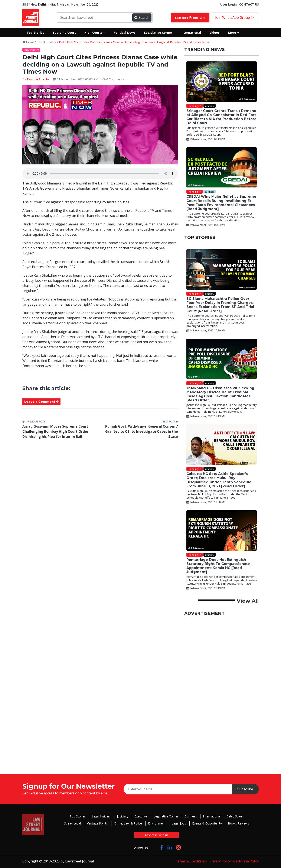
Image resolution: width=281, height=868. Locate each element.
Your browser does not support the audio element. (100, 174)
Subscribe (190, 17)
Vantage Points (97, 823)
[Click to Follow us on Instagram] (178, 847)
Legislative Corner (166, 816)
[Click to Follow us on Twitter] (154, 847)
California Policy (246, 861)
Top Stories (78, 816)
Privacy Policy (220, 861)
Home (28, 42)
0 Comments (113, 79)
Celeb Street (235, 816)
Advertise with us (157, 835)
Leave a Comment (41, 402)
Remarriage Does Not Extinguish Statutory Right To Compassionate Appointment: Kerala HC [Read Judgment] (218, 566)
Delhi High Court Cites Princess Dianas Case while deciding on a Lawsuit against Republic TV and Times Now (134, 42)
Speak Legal (72, 823)
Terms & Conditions (191, 861)
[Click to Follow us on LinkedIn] (170, 847)
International (212, 816)
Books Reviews (238, 823)
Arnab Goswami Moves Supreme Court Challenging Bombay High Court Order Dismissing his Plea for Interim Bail (55, 431)
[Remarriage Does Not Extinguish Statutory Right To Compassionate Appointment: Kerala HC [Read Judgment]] (222, 531)
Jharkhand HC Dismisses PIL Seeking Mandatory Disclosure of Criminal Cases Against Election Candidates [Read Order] (220, 394)
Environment (157, 823)
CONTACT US (249, 4)
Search (142, 17)
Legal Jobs (179, 823)
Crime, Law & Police (128, 823)
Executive (141, 816)
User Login (228, 4)
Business (191, 816)
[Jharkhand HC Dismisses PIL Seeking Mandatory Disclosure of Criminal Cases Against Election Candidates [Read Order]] (222, 359)
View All (248, 601)
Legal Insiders (47, 42)
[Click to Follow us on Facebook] (162, 847)
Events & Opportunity (207, 823)
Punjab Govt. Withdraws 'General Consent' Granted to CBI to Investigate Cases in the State (142, 431)
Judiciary (123, 816)
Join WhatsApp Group (234, 17)
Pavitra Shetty (38, 79)
